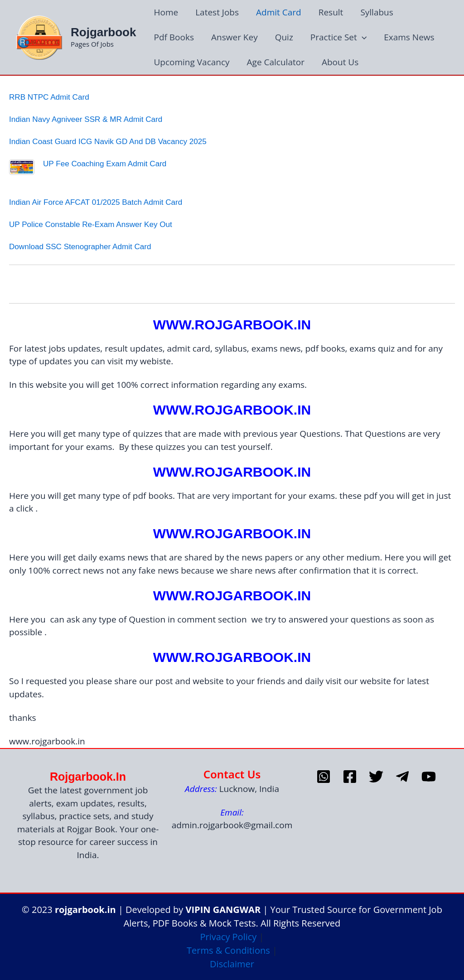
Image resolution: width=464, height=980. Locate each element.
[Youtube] (429, 777)
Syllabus (377, 12)
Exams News (409, 37)
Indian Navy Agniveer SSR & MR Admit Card (86, 119)
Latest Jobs (217, 12)
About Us (340, 62)
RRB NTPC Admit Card (49, 97)
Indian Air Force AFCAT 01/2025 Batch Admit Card (96, 202)
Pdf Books (174, 37)
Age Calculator (276, 62)
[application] (362, 37)
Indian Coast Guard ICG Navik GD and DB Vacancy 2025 (108, 142)
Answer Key (234, 37)
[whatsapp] (324, 777)
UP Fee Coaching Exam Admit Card (105, 164)
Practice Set (338, 37)
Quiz (284, 37)
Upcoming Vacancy (191, 62)
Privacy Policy (228, 937)
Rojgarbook (103, 32)
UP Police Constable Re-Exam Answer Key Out (91, 224)
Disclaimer (232, 964)
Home (166, 12)
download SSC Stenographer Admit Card (80, 247)
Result (331, 12)
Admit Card (279, 12)
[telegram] (402, 777)
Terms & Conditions (228, 950)
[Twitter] (376, 777)
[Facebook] (350, 777)
